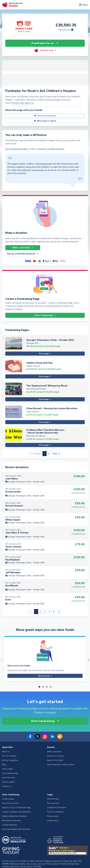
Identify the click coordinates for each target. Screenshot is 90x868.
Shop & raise (45, 676)
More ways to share (45, 121)
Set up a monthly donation (23, 254)
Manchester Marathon (11, 820)
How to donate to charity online (61, 764)
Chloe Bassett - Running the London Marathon (52, 408)
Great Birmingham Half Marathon (16, 829)
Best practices (53, 803)
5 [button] (54, 612)
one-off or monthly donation (51, 149)
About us (6, 751)
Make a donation (23, 248)
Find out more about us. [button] (23, 103)
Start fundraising (45, 315)
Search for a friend (55, 760)
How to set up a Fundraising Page (16, 807)
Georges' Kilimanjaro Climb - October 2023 (50, 340)
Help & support (9, 782)
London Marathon (10, 825)
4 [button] (49, 612)
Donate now (45, 50)
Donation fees (53, 799)
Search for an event (10, 803)
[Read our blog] (60, 738)
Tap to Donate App (10, 773)
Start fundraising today (16, 149)
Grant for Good (8, 777)
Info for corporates (10, 760)
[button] (72, 30)
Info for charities (9, 756)
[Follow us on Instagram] (45, 738)
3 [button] (45, 612)
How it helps (7, 769)
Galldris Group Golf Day (39, 363)
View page (45, 354)
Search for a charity (55, 756)
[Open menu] (83, 5)
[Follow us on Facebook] (30, 738)
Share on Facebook (45, 116)
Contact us (7, 786)
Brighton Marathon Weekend (14, 816)
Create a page (8, 799)
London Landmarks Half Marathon (16, 812)
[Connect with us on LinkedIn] (52, 738)
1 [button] (45, 453)
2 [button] (49, 454)
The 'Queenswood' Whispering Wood (47, 386)
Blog (4, 764)
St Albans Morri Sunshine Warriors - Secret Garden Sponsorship (45, 431)
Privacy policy (53, 816)
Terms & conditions (55, 812)
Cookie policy (53, 820)
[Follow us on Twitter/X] (38, 738)
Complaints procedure (56, 807)
